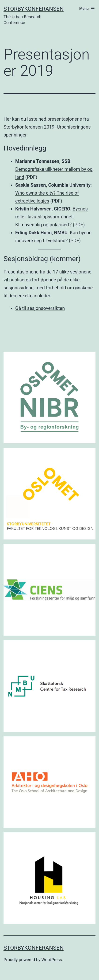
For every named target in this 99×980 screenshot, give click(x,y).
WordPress (52, 960)
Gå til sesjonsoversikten (40, 308)
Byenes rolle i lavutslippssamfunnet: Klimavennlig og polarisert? (51, 217)
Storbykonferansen (34, 9)
